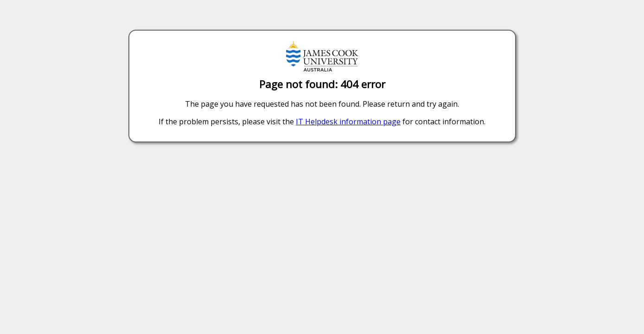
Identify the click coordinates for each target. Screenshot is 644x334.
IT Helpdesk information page (348, 122)
